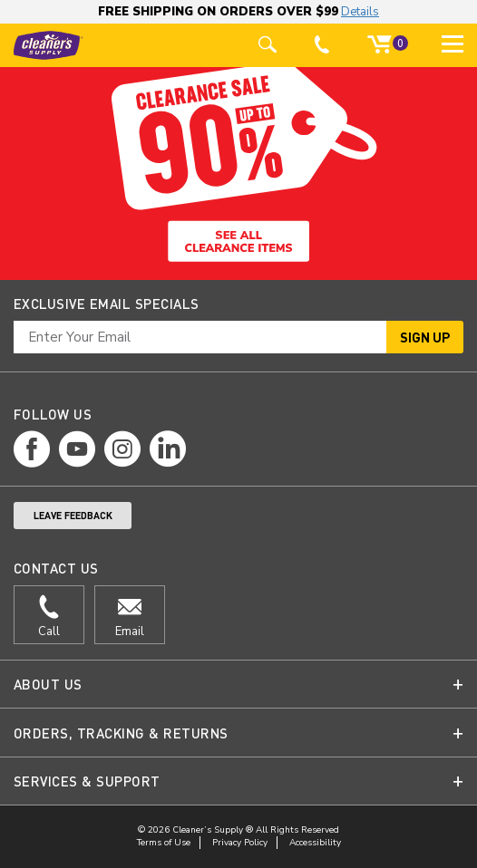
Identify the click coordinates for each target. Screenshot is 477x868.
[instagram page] (122, 449)
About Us (48, 684)
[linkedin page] (168, 449)
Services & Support (87, 781)
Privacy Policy (240, 843)
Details (360, 12)
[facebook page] (32, 449)
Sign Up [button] (425, 337)
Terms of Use (164, 843)
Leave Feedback (73, 516)
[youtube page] (77, 449)
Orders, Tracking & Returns (121, 733)
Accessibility (315, 843)
